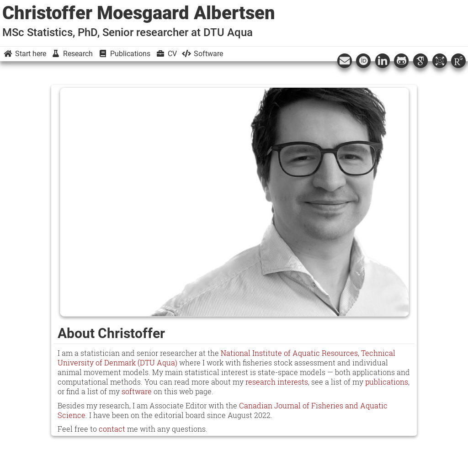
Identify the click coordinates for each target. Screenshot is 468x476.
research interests (277, 382)
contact (112, 429)
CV (166, 54)
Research (72, 54)
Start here (24, 54)
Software (202, 54)
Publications (124, 54)
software (137, 391)
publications (387, 382)
